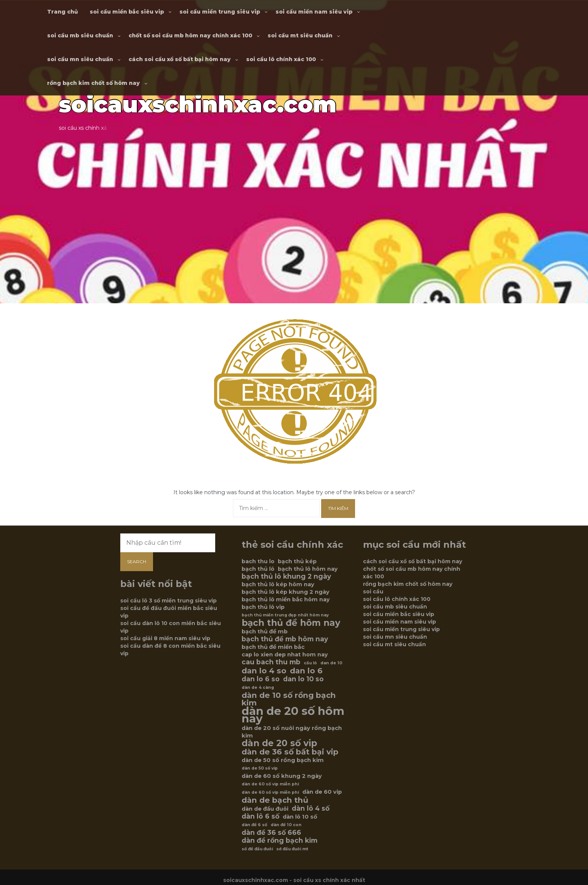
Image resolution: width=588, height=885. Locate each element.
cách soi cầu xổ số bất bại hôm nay (180, 59)
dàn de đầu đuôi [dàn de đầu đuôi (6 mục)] (265, 809)
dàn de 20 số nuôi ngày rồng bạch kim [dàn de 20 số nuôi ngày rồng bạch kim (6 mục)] (292, 732)
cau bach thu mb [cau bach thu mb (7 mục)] (271, 662)
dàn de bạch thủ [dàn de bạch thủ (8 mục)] (275, 800)
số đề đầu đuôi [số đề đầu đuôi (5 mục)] (257, 849)
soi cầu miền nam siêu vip (314, 12)
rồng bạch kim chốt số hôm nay (93, 83)
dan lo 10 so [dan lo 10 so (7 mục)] (303, 679)
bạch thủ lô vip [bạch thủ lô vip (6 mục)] (263, 607)
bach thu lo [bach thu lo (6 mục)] (258, 561)
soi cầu (373, 592)
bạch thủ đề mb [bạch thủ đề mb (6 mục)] (265, 631)
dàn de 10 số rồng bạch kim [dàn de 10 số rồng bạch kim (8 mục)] (289, 699)
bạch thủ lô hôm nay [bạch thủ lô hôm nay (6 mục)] (308, 569)
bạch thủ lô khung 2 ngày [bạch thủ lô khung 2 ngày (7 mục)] (286, 576)
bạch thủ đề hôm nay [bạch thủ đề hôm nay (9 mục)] (291, 623)
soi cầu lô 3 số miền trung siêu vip (168, 601)
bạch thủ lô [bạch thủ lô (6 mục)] (258, 569)
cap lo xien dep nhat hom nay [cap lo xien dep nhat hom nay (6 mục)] (285, 655)
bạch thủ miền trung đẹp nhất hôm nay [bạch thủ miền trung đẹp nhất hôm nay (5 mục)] (285, 615)
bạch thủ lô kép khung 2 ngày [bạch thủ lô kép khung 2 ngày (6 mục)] (286, 592)
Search (137, 562)
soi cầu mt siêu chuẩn (300, 35)
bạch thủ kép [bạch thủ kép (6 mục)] (297, 561)
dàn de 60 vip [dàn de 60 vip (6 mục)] (322, 792)
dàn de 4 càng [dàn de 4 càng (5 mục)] (258, 688)
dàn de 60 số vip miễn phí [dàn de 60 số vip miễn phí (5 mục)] (270, 784)
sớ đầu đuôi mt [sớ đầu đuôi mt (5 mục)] (292, 849)
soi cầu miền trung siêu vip (220, 12)
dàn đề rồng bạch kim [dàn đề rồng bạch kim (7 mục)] (279, 840)
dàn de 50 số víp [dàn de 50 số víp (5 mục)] (260, 768)
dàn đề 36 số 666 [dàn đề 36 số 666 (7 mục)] (271, 833)
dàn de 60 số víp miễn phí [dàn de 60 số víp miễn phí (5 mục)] (270, 792)
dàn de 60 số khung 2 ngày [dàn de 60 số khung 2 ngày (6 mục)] (282, 776)
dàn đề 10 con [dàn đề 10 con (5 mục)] (286, 825)
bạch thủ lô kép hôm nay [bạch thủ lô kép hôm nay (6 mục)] (278, 584)
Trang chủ (63, 12)
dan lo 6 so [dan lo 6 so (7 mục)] (261, 679)
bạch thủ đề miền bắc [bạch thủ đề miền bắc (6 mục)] (273, 647)
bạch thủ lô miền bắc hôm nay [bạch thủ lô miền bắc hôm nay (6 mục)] (286, 599)
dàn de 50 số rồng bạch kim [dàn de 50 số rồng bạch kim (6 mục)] (283, 760)
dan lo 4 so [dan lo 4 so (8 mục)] (264, 671)
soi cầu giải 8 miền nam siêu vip (165, 638)
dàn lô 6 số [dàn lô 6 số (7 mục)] (260, 816)
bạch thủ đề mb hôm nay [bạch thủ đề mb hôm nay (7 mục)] (285, 639)
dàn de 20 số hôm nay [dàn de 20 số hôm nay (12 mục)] (293, 715)
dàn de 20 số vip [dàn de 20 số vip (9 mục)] (279, 743)
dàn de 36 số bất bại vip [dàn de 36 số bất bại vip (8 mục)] (290, 752)
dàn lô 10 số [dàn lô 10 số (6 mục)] (300, 817)
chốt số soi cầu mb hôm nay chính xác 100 (190, 35)
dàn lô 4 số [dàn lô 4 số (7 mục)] (311, 808)
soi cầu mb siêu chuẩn (80, 35)
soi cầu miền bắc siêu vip (127, 12)
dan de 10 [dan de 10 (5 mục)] (331, 663)
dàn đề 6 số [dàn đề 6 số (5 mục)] (254, 825)
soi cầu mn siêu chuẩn (80, 59)
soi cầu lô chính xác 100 (281, 59)
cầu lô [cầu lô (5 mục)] (310, 663)
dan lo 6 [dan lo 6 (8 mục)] (306, 671)
